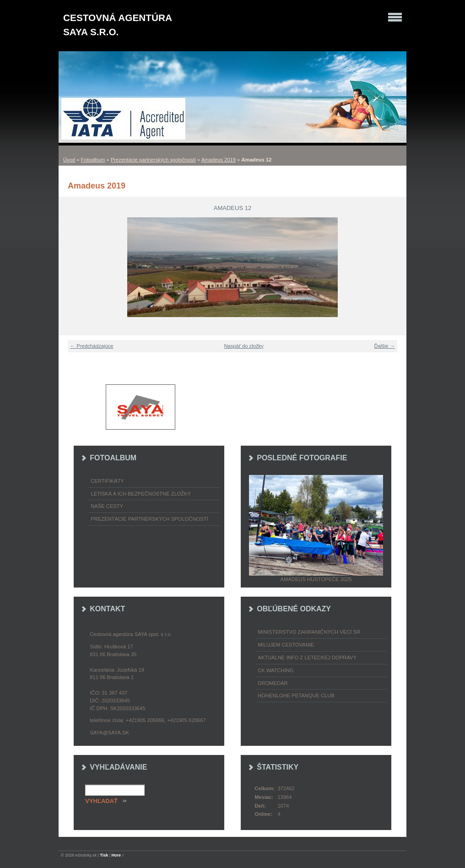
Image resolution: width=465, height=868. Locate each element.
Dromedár (273, 683)
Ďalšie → (385, 346)
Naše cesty (107, 506)
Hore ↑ (118, 855)
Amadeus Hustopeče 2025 (316, 579)
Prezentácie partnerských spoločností (153, 160)
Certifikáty (107, 481)
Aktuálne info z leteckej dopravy (307, 658)
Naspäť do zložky (243, 346)
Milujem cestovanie (286, 645)
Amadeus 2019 (219, 160)
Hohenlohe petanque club (296, 695)
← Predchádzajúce (92, 346)
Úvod (69, 160)
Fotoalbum (93, 160)
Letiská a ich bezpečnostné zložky (141, 494)
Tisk (104, 855)
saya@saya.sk (109, 733)
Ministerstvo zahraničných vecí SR (309, 632)
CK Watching (276, 670)
